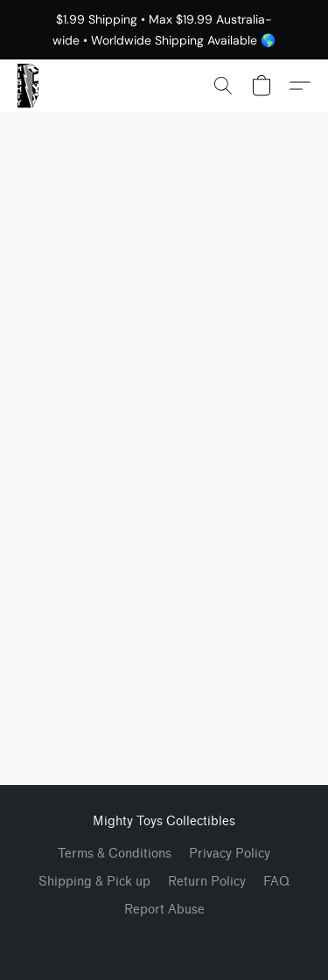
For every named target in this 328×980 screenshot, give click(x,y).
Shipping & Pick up (94, 882)
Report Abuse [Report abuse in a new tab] (164, 910)
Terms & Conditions (115, 854)
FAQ (276, 882)
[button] (28, 86)
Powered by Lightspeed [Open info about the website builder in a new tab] (164, 942)
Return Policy (207, 882)
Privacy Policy (230, 854)
